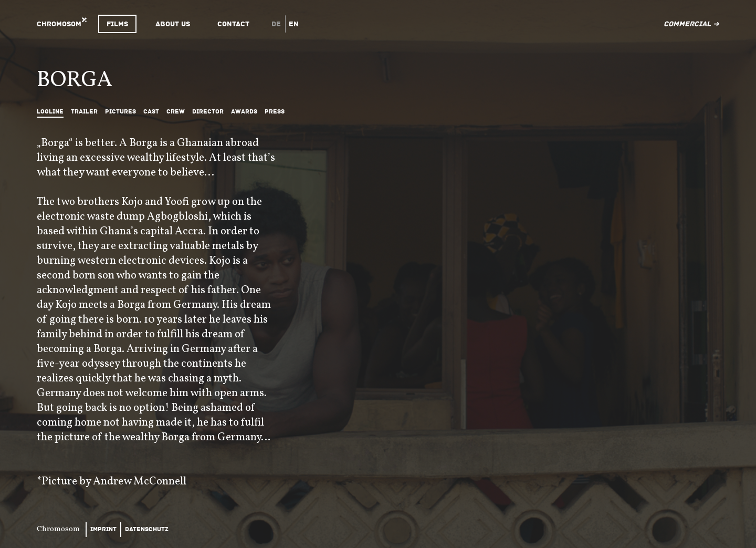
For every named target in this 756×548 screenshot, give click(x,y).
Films (117, 24)
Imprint (103, 529)
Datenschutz (147, 529)
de (276, 24)
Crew (176, 112)
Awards (244, 112)
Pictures (120, 112)
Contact (233, 24)
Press (275, 112)
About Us (173, 24)
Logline (50, 112)
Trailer (84, 112)
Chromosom (59, 24)
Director (208, 112)
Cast (151, 112)
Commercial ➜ (691, 24)
